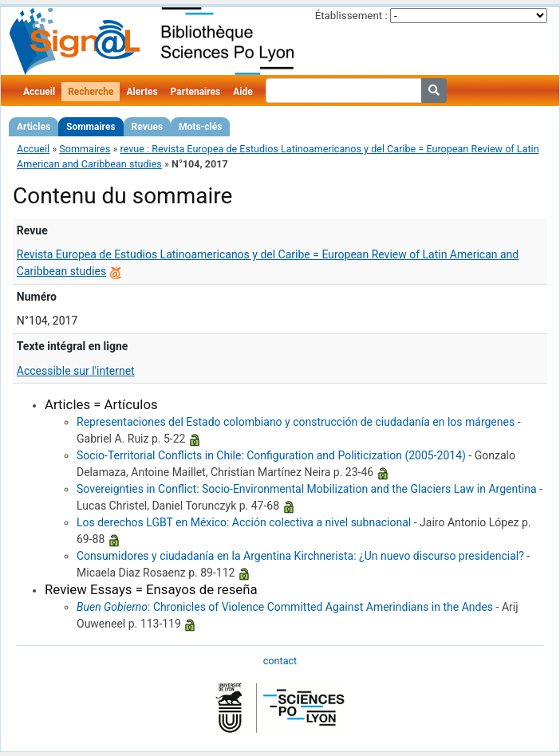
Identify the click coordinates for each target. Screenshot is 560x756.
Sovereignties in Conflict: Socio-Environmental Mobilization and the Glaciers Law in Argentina (307, 489)
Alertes (142, 92)
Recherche (91, 92)
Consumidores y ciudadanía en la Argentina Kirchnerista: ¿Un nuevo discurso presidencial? (300, 556)
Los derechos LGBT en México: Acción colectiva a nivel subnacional (244, 522)
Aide (243, 92)
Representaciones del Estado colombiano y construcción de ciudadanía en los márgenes (296, 422)
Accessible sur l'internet (76, 371)
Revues (148, 127)
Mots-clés (200, 127)
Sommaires (91, 127)
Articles (34, 127)
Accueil (39, 92)
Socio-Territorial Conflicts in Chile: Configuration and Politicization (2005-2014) (271, 455)
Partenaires (196, 92)
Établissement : (351, 16)
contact (280, 661)
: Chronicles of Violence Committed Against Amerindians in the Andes (285, 607)
